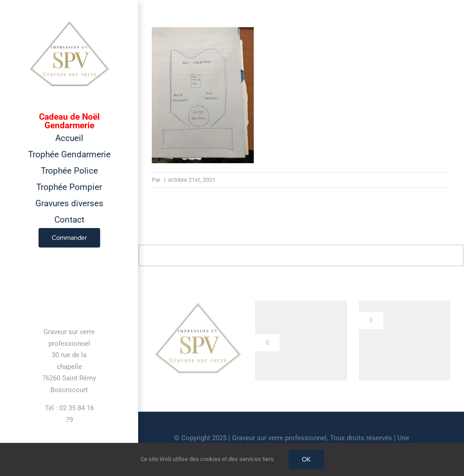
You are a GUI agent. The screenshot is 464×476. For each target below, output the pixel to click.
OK (306, 459)
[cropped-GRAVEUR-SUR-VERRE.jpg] (198, 306)
